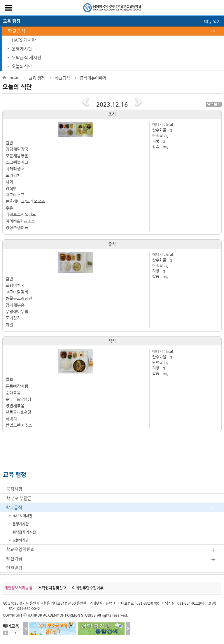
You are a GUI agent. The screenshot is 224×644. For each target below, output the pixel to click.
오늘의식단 (22, 66)
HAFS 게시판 (24, 40)
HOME (14, 78)
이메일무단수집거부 (88, 588)
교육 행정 (37, 78)
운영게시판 (22, 49)
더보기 (6, 633)
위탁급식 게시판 (27, 57)
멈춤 (10, 633)
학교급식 (17, 31)
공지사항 (14, 489)
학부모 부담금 (19, 498)
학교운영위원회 (20, 549)
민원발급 (14, 568)
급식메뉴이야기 (93, 78)
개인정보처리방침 (18, 588)
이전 (26, 629)
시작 (15, 633)
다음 (128, 629)
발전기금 (14, 559)
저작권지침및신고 (52, 588)
